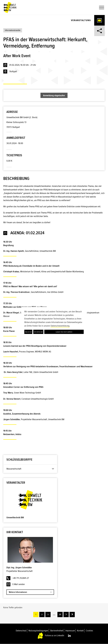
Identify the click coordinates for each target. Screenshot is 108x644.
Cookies (89, 631)
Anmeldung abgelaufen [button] (54, 95)
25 (60, 615)
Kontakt (80, 631)
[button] (101, 8)
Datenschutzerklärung (60, 326)
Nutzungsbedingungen (38, 631)
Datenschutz (21, 631)
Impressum (70, 631)
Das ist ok (28, 332)
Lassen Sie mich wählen (64, 332)
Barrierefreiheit (57, 631)
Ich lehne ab (38, 332)
